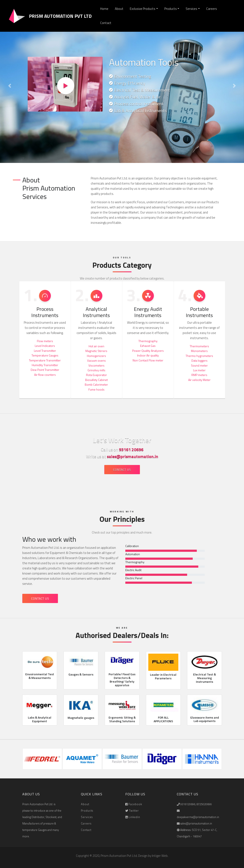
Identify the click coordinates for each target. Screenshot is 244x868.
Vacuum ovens (96, 360)
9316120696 (188, 804)
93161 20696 (131, 449)
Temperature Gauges (45, 355)
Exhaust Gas (148, 346)
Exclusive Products (143, 9)
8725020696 (204, 804)
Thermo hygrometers (199, 356)
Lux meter (199, 370)
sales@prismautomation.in (133, 456)
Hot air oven (96, 346)
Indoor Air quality (148, 355)
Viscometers (96, 365)
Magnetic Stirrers (96, 351)
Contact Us (122, 470)
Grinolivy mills (96, 370)
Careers (212, 9)
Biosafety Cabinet (96, 380)
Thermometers (199, 346)
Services (191, 9)
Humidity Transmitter (45, 365)
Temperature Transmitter (45, 360)
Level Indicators (45, 346)
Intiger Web (160, 856)
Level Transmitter (45, 351)
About (119, 9)
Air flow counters (45, 375)
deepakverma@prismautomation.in (198, 817)
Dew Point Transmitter (45, 370)
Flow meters (45, 341)
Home (104, 9)
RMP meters (199, 375)
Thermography (148, 341)
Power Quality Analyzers (148, 351)
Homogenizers (96, 356)
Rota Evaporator (96, 375)
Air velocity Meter (199, 380)
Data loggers (199, 360)
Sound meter (199, 365)
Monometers (199, 351)
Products (171, 9)
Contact (106, 23)
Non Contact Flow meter (148, 360)
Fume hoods (96, 389)
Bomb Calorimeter (96, 384)
